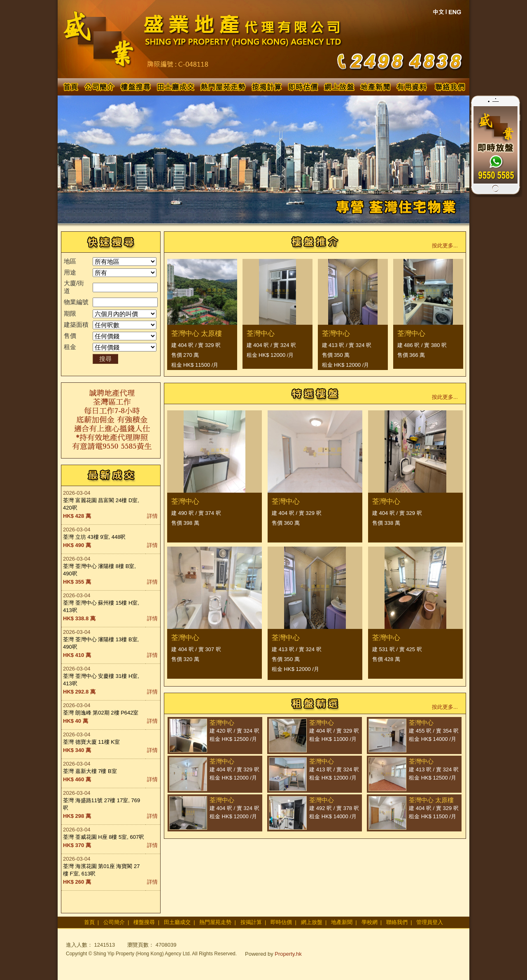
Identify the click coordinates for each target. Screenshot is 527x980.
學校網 (370, 922)
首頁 (89, 922)
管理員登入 (430, 922)
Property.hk (288, 954)
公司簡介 (114, 922)
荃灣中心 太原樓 (197, 334)
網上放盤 (312, 922)
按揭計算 (251, 922)
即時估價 (281, 922)
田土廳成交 (177, 922)
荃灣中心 (261, 334)
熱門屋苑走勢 (215, 922)
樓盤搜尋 (144, 922)
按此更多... (445, 246)
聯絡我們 (397, 922)
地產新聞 (342, 922)
